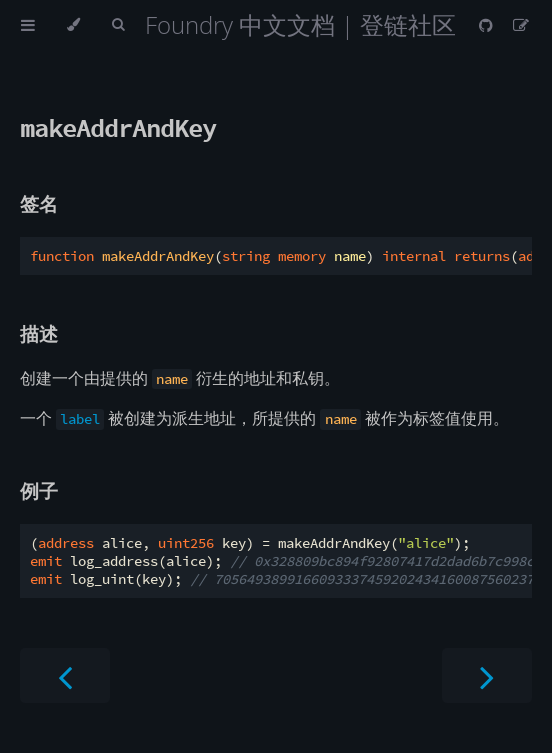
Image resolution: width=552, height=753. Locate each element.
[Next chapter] (487, 675)
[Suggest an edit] (521, 25)
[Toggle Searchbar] (118, 25)
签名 (39, 203)
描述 (39, 333)
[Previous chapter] (65, 675)
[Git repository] (488, 25)
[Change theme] (73, 25)
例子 (39, 490)
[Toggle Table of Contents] (28, 25)
